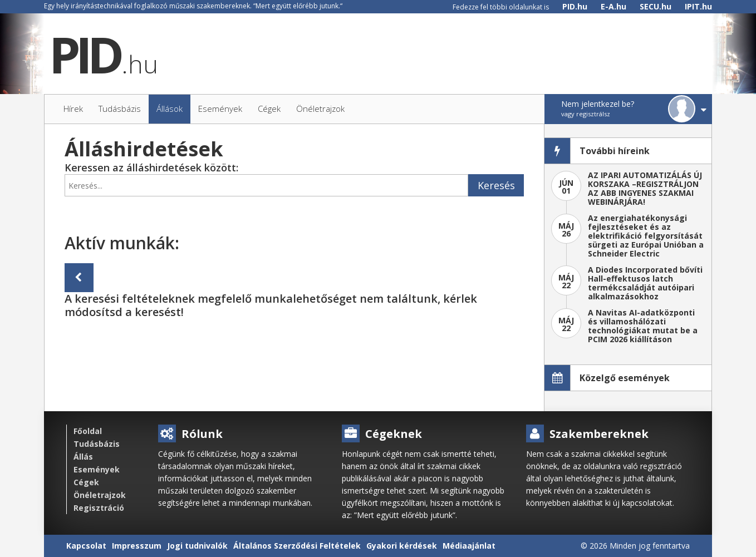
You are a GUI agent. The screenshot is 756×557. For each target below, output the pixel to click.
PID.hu (575, 6)
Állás (83, 457)
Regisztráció (99, 508)
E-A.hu (613, 6)
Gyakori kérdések (402, 546)
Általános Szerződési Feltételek (297, 546)
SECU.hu (656, 6)
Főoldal (88, 431)
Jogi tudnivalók (197, 546)
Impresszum (137, 546)
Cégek (86, 482)
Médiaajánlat (469, 546)
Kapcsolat (86, 546)
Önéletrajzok (100, 495)
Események (97, 469)
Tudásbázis (97, 444)
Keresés (496, 185)
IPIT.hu (698, 6)
